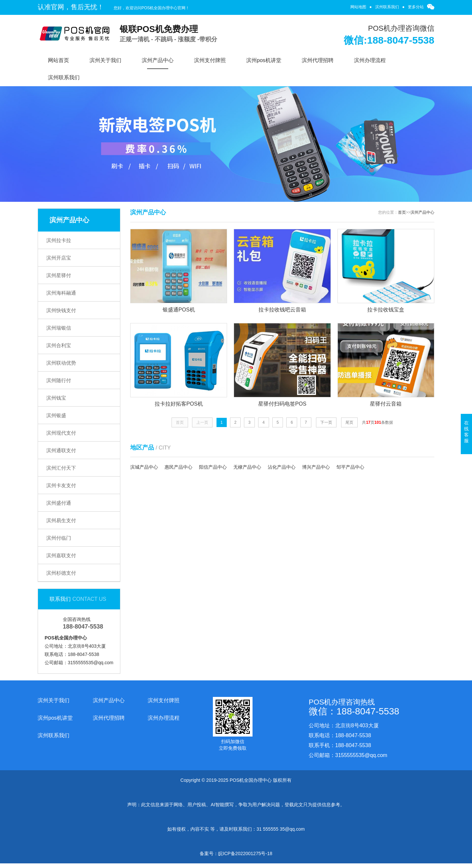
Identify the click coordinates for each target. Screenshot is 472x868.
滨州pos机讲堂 (264, 60)
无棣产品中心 (247, 467)
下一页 (326, 422)
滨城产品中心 (144, 467)
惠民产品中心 (178, 467)
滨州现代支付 (61, 433)
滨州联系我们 (387, 7)
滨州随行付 (59, 380)
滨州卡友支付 (61, 485)
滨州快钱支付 (61, 310)
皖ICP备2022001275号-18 (245, 853)
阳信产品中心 (213, 467)
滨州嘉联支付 (61, 555)
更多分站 (416, 7)
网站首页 (59, 60)
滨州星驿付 (59, 275)
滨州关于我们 (105, 60)
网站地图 (358, 7)
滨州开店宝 (59, 258)
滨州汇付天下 (61, 468)
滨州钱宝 (56, 398)
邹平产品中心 (350, 467)
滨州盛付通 (59, 503)
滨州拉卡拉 (59, 240)
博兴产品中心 (316, 467)
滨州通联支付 (61, 450)
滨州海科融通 (61, 293)
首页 (402, 212)
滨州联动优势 (61, 363)
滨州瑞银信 (59, 328)
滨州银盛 (56, 415)
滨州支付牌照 (210, 60)
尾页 (349, 422)
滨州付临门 (59, 538)
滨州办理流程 (370, 60)
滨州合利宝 (59, 345)
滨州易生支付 (61, 520)
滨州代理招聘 (318, 60)
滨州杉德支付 (61, 573)
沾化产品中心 (282, 467)
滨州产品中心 (158, 60)
